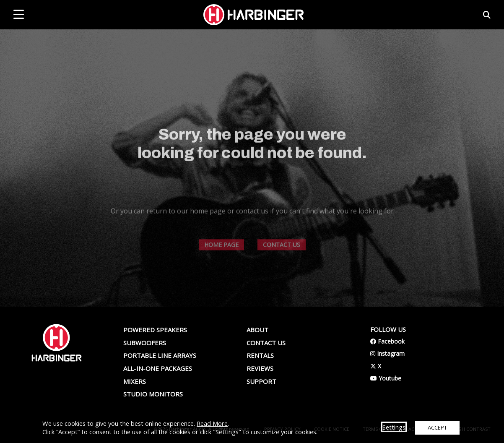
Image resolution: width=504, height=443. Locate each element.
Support (261, 381)
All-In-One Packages (158, 368)
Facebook (387, 341)
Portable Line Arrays (160, 355)
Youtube (386, 378)
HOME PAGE (221, 257)
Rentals (260, 355)
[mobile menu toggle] (19, 14)
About (257, 330)
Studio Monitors (153, 394)
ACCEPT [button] (437, 427)
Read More (212, 423)
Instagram (387, 353)
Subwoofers (145, 343)
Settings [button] (394, 427)
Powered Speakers (155, 330)
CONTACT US (282, 257)
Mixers (135, 381)
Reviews (260, 368)
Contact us (266, 343)
